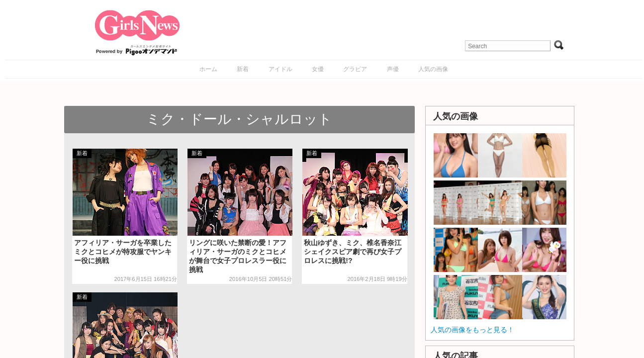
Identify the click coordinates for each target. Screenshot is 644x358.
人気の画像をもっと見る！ (472, 330)
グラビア (355, 69)
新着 (243, 69)
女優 (318, 69)
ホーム (208, 69)
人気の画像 (433, 69)
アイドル (280, 69)
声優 (393, 69)
